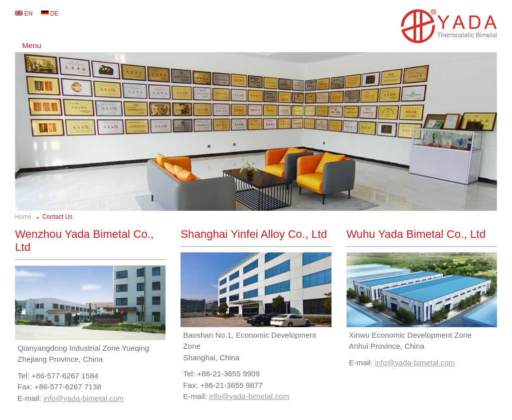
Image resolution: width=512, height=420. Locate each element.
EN (28, 14)
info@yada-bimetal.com (84, 398)
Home (23, 217)
